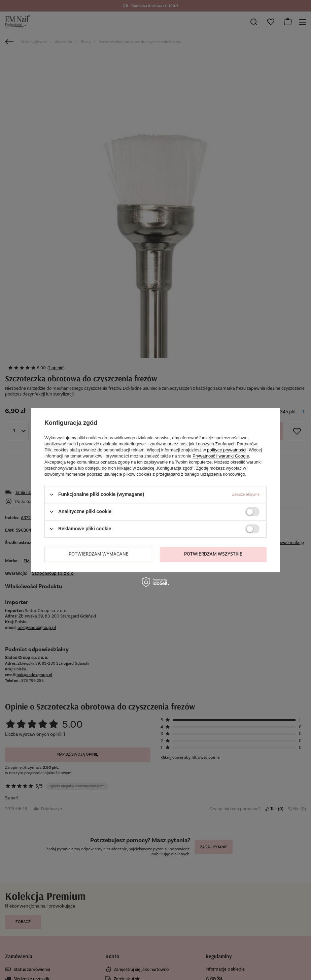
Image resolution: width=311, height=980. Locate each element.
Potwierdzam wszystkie (213, 554)
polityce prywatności (227, 450)
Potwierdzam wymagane (99, 554)
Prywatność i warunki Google (221, 456)
